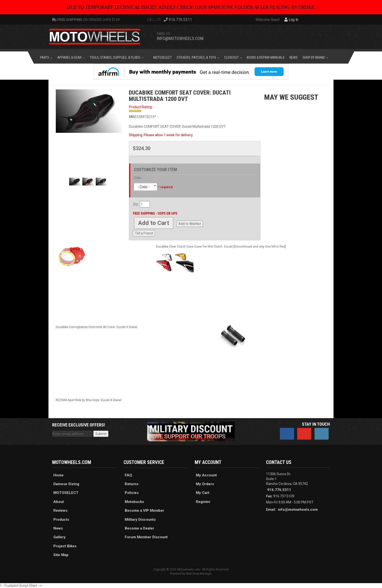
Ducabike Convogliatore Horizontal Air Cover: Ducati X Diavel (96, 327)
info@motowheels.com (180, 38)
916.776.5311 (279, 490)
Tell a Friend (144, 233)
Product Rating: (141, 107)
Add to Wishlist (190, 224)
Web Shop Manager (199, 574)
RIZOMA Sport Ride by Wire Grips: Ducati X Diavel (89, 400)
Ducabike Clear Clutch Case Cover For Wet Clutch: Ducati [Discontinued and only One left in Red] (221, 247)
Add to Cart (154, 223)
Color (138, 178)
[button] (46, 58)
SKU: (133, 117)
